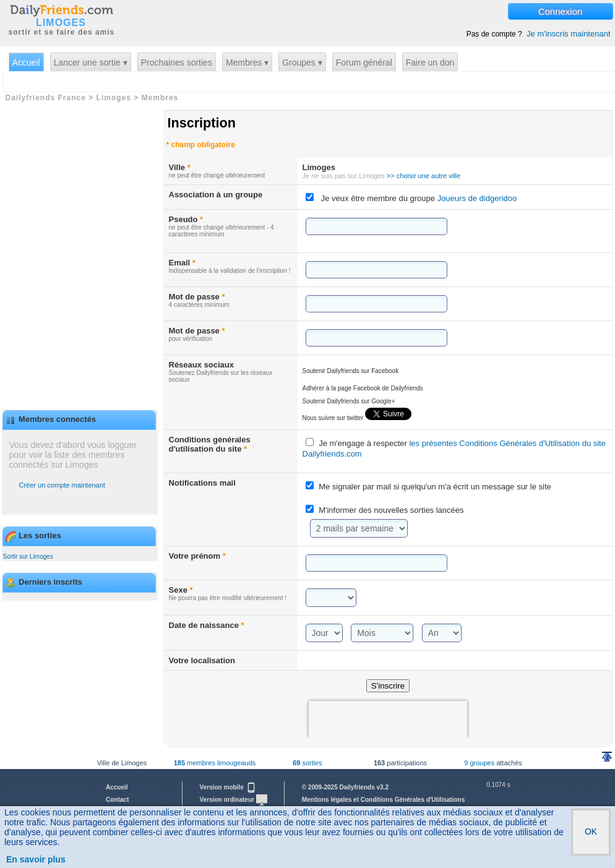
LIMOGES (61, 23)
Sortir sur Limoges (28, 556)
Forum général (364, 62)
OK (591, 831)
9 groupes (479, 763)
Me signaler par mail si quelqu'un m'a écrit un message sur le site (435, 487)
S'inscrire (388, 686)
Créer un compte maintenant (62, 485)
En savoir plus (36, 859)
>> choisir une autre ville (424, 176)
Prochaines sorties (177, 62)
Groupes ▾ (302, 62)
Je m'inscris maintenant (568, 34)
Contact (117, 800)
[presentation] (388, 720)
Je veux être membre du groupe (419, 198)
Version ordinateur (234, 800)
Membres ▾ (247, 62)
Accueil (26, 62)
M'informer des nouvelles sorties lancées (391, 510)
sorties (307, 763)
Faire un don (430, 62)
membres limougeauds (215, 763)
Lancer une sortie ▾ (91, 62)
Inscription (202, 123)
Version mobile (228, 787)
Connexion (561, 11)
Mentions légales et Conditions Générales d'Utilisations (384, 800)
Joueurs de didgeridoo (476, 198)
